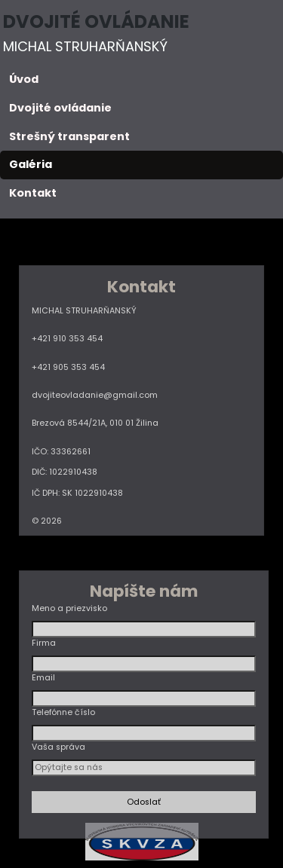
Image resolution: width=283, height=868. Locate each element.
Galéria (31, 164)
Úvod (24, 79)
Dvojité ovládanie (60, 108)
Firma (44, 643)
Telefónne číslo (63, 712)
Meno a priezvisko (69, 608)
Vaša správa (58, 747)
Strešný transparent (69, 136)
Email (43, 678)
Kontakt (33, 193)
